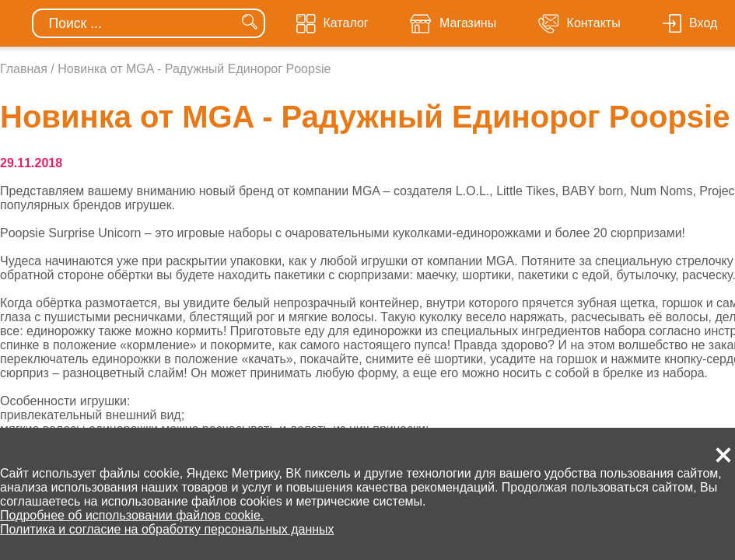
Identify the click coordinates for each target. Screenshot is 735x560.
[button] (723, 455)
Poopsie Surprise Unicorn (70, 233)
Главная (24, 69)
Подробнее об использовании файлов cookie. (132, 515)
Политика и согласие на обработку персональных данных (167, 529)
